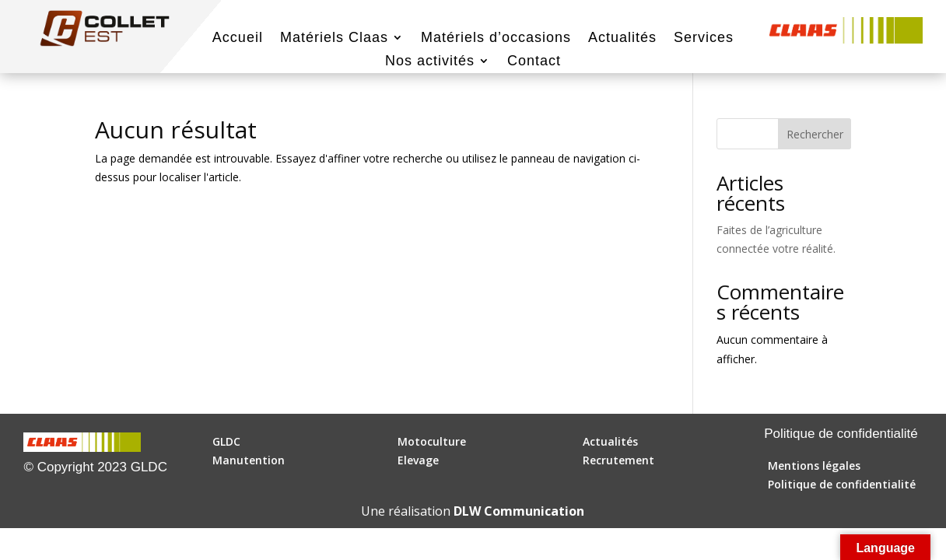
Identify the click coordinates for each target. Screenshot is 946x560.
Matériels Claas (334, 38)
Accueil (238, 38)
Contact (534, 62)
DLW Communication (519, 511)
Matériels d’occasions (496, 38)
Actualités (622, 38)
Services (704, 38)
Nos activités (430, 62)
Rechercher (815, 134)
